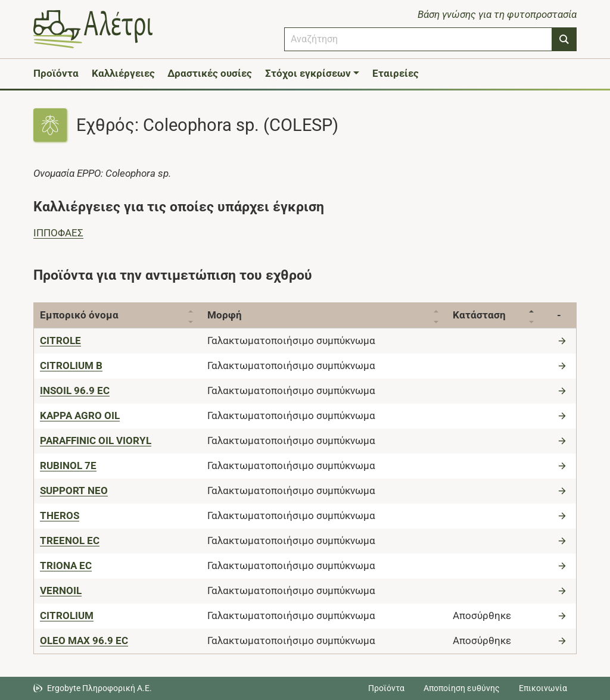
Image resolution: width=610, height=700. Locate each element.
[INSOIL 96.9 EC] (75, 390)
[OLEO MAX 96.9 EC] (84, 640)
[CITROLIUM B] (71, 365)
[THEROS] (60, 515)
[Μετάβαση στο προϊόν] (564, 340)
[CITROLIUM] (67, 615)
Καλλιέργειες (123, 73)
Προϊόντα (56, 73)
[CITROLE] (60, 340)
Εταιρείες (396, 73)
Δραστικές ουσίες (210, 73)
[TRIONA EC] (66, 565)
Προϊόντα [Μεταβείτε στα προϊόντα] (386, 688)
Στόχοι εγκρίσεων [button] (308, 73)
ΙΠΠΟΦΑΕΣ (58, 233)
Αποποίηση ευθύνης (462, 688)
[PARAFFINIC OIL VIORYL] (96, 440)
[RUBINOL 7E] (68, 465)
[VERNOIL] (61, 590)
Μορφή (225, 315)
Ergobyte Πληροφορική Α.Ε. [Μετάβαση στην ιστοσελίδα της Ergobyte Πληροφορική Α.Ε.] (99, 688)
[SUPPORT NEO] (74, 490)
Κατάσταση (479, 315)
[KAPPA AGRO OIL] (80, 415)
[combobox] (418, 39)
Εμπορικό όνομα (79, 315)
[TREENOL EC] (70, 540)
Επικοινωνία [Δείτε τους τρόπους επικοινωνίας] (543, 688)
